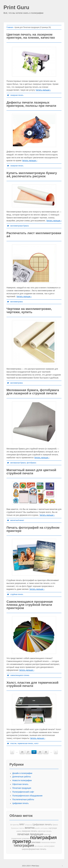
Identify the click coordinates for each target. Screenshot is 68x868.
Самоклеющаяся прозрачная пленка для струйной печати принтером (30, 605)
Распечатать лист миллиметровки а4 (34, 235)
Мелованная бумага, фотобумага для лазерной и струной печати (33, 392)
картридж (53, 828)
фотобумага (31, 463)
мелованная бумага (18, 463)
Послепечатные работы (23, 799)
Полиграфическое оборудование (27, 796)
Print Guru (16, 8)
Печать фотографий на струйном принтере (33, 529)
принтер (22, 841)
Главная (10, 27)
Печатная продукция (22, 788)
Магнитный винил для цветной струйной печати (31, 472)
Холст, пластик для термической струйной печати (32, 684)
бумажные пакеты (18, 828)
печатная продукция (30, 834)
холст (36, 743)
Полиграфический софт (23, 792)
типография (24, 846)
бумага (55, 825)
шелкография (49, 846)
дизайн (38, 828)
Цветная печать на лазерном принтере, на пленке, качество (31, 36)
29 (40, 752)
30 (46, 752)
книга (19, 831)
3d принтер (14, 825)
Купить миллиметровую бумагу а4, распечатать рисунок (32, 175)
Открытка (29, 825)
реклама (36, 842)
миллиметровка (17, 302)
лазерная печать (17, 95)
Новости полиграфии (22, 780)
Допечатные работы (22, 777)
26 (22, 752)
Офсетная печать (20, 784)
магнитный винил (17, 520)
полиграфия (43, 837)
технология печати (48, 842)
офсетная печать (45, 831)
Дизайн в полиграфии (22, 773)
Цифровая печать (20, 803)
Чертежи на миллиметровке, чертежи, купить (29, 310)
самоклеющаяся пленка (20, 675)
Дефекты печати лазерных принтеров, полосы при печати (31, 104)
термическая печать (25, 743)
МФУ (22, 824)
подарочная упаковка (20, 838)
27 (28, 752)
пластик (13, 743)
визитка (30, 828)
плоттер (47, 835)
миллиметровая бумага (20, 226)
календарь (44, 828)
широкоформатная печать (34, 849)
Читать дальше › (43, 90)
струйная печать (17, 594)
